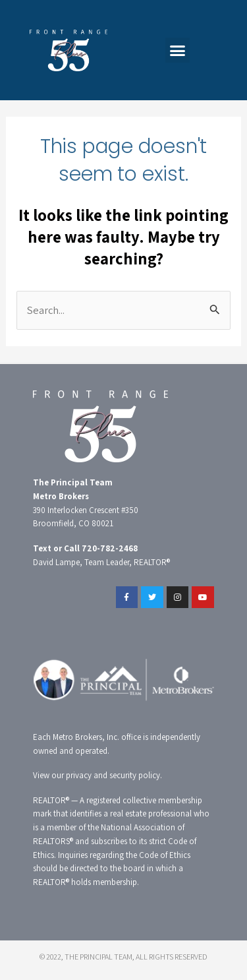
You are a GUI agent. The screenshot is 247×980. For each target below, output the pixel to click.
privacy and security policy (113, 775)
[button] (178, 50)
